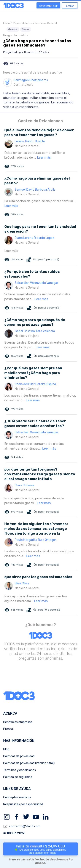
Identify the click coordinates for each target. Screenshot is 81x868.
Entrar (70, 6)
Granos (13, 29)
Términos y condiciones (20, 770)
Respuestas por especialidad (23, 804)
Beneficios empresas (18, 722)
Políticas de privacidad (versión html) (29, 763)
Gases (26, 29)
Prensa (8, 729)
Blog (6, 749)
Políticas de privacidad (19, 756)
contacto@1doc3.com (22, 826)
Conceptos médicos (17, 797)
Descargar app (48, 6)
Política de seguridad (18, 777)
